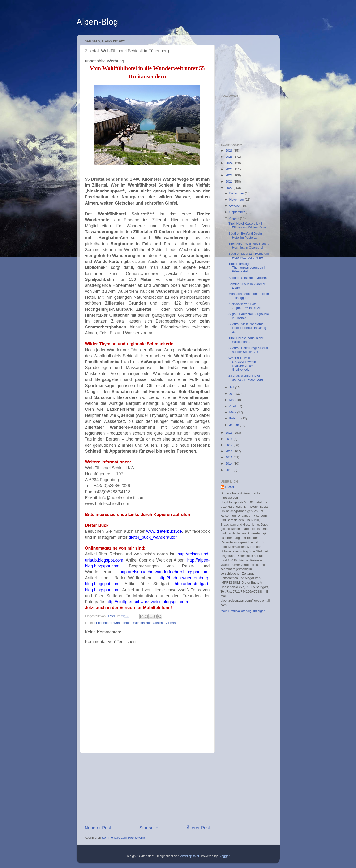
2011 (229, 470)
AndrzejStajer (189, 856)
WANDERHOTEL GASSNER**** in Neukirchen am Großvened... (242, 364)
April (233, 406)
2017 (229, 445)
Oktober (236, 206)
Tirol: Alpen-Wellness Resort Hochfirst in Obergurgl (249, 246)
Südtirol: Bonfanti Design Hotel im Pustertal (246, 235)
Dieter (230, 487)
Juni (233, 394)
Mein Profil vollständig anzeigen (243, 611)
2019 (229, 433)
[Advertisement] (147, 789)
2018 (229, 439)
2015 (229, 457)
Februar (235, 418)
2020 (229, 188)
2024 (229, 163)
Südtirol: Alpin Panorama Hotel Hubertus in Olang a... (247, 328)
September (238, 212)
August (235, 218)
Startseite (149, 828)
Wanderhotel (122, 623)
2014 (229, 464)
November (237, 199)
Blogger (224, 856)
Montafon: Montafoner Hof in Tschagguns (249, 296)
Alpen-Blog (97, 22)
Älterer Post (198, 828)
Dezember (237, 193)
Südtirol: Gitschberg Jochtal (248, 278)
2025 (229, 157)
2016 (229, 451)
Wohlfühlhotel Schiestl (149, 623)
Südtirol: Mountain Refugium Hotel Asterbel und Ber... (249, 255)
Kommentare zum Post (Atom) (123, 838)
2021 (229, 181)
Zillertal (171, 623)
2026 (229, 150)
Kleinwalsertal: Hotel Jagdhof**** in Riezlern (246, 306)
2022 (229, 175)
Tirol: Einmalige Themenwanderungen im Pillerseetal (248, 268)
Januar (235, 425)
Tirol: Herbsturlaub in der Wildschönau (246, 340)
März (233, 412)
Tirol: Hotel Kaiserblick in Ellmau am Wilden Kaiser (248, 225)
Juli (232, 387)
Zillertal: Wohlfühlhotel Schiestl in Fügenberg (246, 377)
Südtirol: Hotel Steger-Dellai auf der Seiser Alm (248, 350)
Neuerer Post (98, 828)
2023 (229, 169)
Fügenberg (104, 623)
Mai (232, 400)
